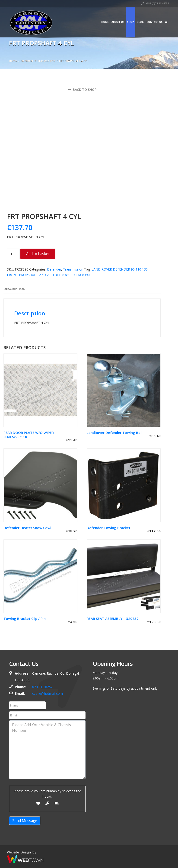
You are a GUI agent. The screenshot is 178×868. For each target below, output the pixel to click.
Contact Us (154, 22)
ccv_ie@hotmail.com (48, 693)
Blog (140, 22)
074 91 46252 (42, 687)
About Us (118, 22)
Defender (27, 61)
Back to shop (82, 90)
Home (105, 22)
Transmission (46, 61)
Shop (130, 22)
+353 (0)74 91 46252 (155, 3)
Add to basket (38, 254)
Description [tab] (14, 289)
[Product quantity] (13, 254)
